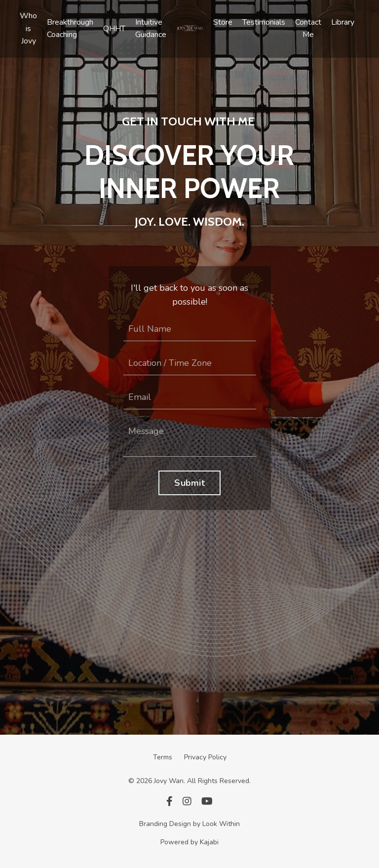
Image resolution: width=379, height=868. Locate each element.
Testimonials (264, 22)
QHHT (114, 29)
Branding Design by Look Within (189, 824)
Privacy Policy (205, 757)
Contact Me (308, 29)
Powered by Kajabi (189, 842)
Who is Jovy (28, 28)
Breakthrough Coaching (70, 29)
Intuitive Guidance (151, 29)
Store (223, 22)
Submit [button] (189, 483)
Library (343, 22)
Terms (163, 757)
